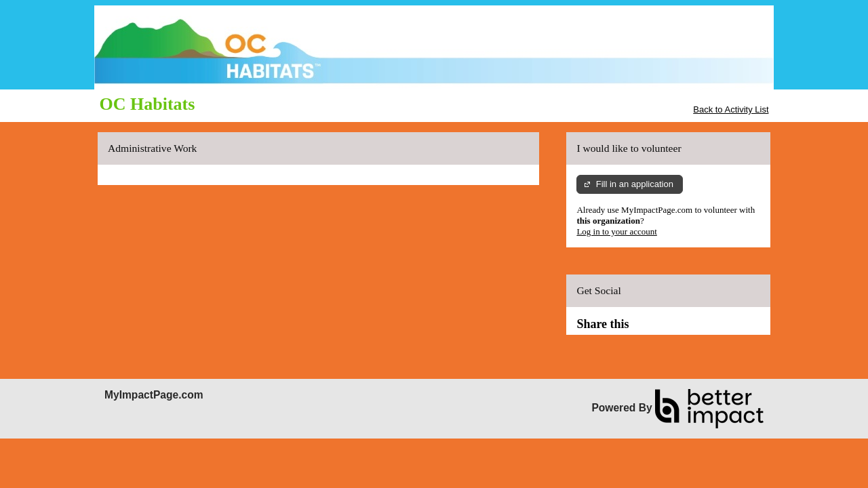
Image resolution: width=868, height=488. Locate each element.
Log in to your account (616, 231)
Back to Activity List (731, 109)
